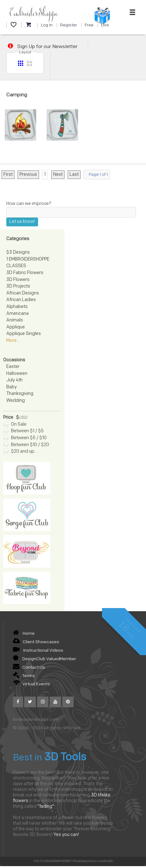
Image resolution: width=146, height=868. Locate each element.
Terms (24, 676)
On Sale (15, 425)
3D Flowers (18, 280)
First (8, 175)
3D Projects (18, 286)
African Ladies (21, 300)
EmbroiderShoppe (34, 14)
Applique (16, 327)
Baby (11, 387)
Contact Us (29, 668)
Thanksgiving (20, 394)
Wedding (16, 401)
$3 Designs (18, 253)
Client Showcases (36, 642)
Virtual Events (31, 684)
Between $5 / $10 (25, 438)
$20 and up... (20, 452)
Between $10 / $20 (26, 445)
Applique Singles (24, 334)
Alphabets (17, 307)
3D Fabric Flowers (25, 273)
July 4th (14, 380)
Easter (13, 367)
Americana (17, 314)
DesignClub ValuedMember (45, 659)
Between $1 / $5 (24, 431)
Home (24, 634)
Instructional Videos (38, 651)
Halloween (17, 374)
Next (58, 175)
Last (74, 175)
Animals (15, 320)
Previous (28, 175)
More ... (13, 341)
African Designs (23, 293)
